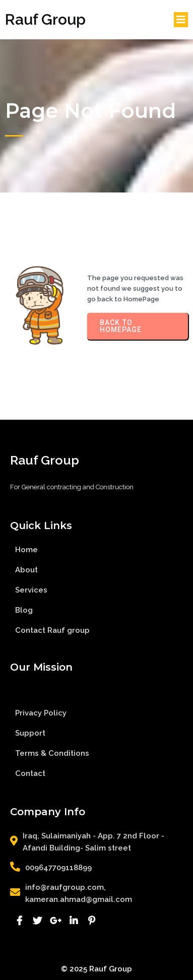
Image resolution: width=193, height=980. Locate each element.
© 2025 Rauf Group (96, 969)
